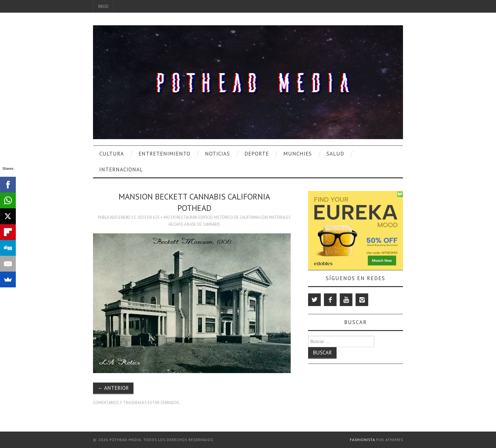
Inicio (103, 6)
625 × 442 (161, 217)
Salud (335, 154)
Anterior (113, 388)
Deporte (257, 154)
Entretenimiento (164, 154)
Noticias (217, 154)
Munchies (298, 154)
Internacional (121, 169)
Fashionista (362, 440)
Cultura (112, 154)
